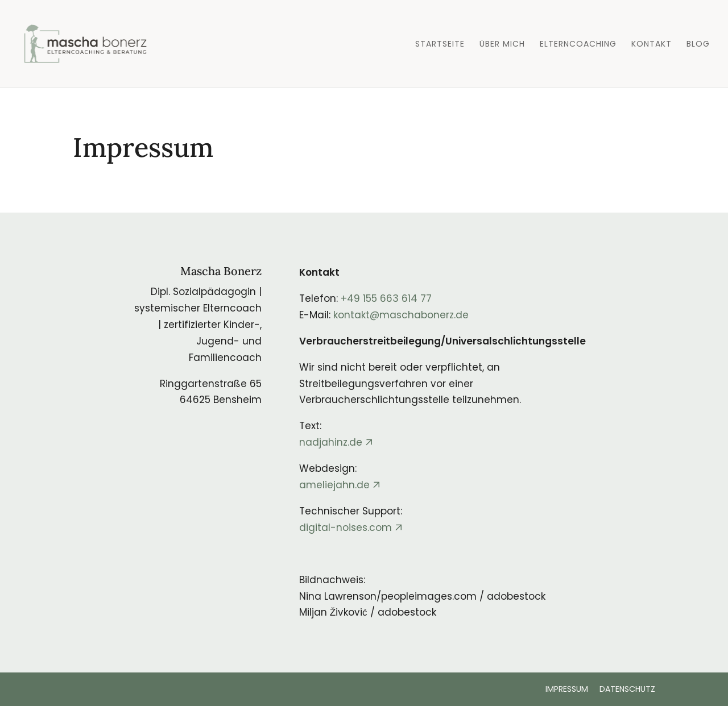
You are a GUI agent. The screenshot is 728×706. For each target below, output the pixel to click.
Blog (698, 45)
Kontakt (652, 45)
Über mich (502, 45)
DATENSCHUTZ (627, 689)
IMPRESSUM (567, 689)
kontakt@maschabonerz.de (401, 315)
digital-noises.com (346, 528)
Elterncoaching (578, 45)
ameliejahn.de (334, 485)
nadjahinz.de (331, 442)
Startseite (440, 45)
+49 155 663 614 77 (386, 298)
